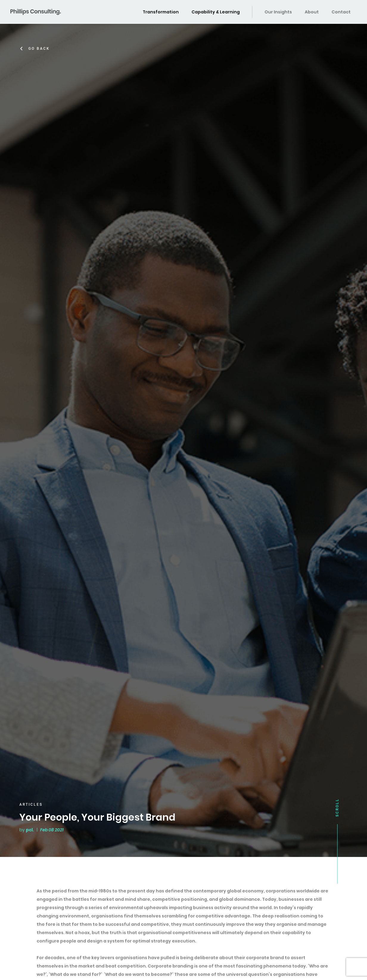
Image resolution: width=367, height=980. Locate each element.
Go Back (40, 49)
